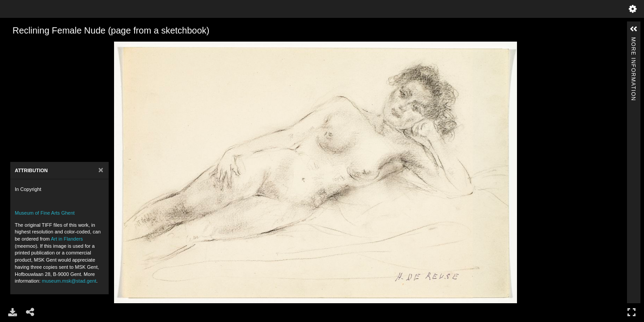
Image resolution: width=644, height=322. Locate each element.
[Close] (101, 170)
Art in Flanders (67, 239)
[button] (634, 29)
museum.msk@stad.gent (69, 281)
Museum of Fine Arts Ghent (45, 213)
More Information (633, 41)
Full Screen (631, 312)
